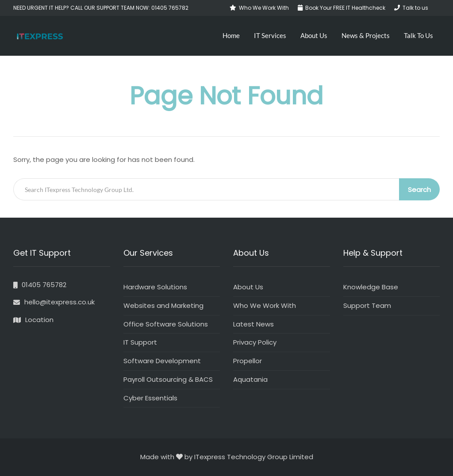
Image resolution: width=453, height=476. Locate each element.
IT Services (270, 35)
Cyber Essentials (150, 398)
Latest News (253, 324)
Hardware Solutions (155, 287)
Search (419, 190)
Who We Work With (265, 305)
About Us (314, 35)
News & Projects (366, 35)
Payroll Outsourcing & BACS (168, 379)
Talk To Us (418, 35)
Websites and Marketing (163, 305)
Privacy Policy (255, 342)
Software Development (162, 361)
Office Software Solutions (166, 324)
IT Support (140, 342)
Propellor (248, 361)
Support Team (367, 305)
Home (231, 35)
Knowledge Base (371, 287)
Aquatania (250, 379)
